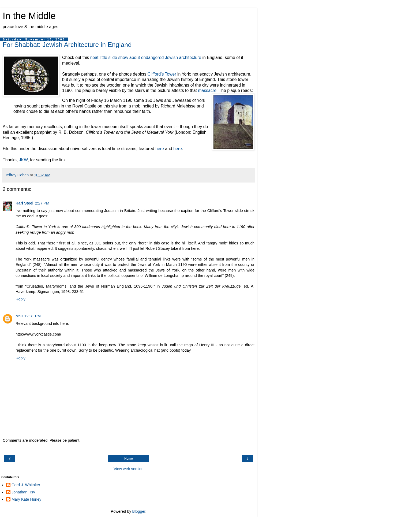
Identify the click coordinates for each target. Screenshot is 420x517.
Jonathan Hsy (23, 492)
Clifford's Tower (162, 74)
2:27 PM (42, 203)
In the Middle (29, 16)
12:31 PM (32, 316)
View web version (129, 469)
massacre (207, 90)
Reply (20, 299)
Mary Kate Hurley (26, 499)
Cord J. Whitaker (26, 485)
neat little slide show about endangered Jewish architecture (146, 57)
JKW (23, 160)
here (160, 149)
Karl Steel (24, 203)
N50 (19, 316)
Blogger (139, 511)
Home (129, 459)
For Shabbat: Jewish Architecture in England (67, 45)
